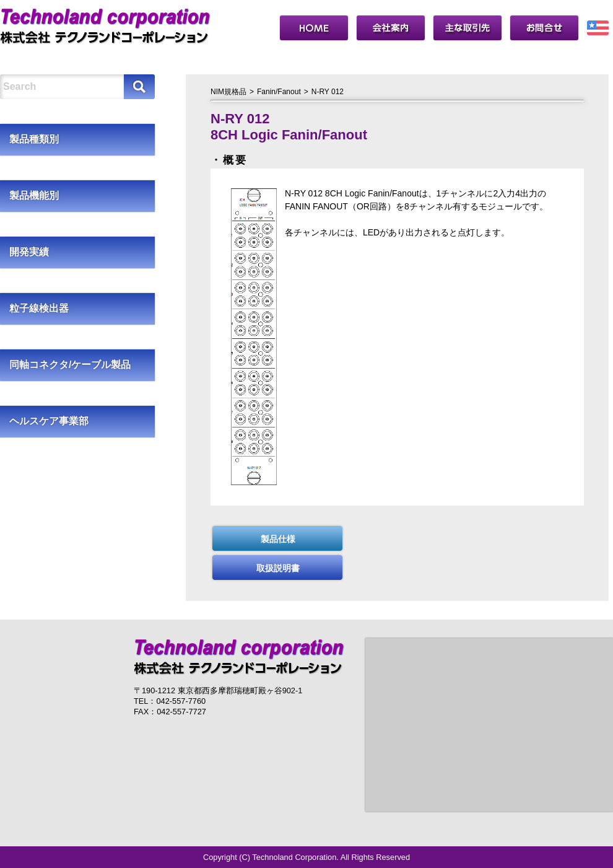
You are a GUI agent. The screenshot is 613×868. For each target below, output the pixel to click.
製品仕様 (278, 539)
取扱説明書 (278, 568)
